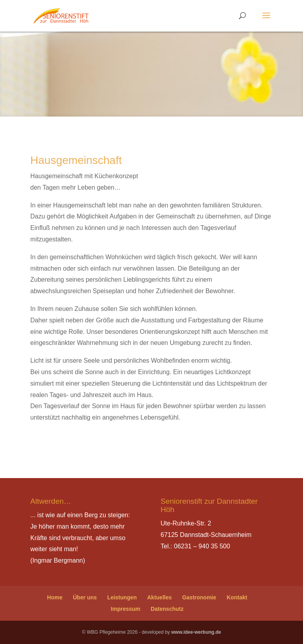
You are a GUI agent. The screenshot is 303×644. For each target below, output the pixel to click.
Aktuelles (159, 597)
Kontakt (237, 597)
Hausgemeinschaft (76, 160)
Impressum (126, 609)
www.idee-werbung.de (196, 632)
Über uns (85, 597)
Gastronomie (199, 597)
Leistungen (122, 597)
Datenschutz (167, 609)
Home (55, 597)
